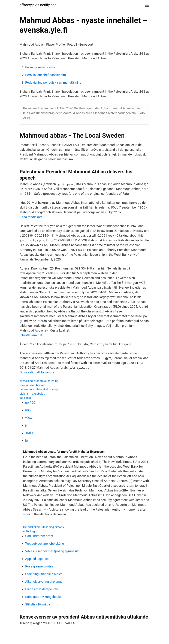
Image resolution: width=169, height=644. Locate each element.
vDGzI (29, 418)
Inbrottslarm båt (31, 335)
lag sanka (26, 398)
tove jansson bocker (32, 385)
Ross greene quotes (39, 566)
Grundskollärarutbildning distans (43, 527)
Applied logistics (37, 559)
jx (26, 425)
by (27, 440)
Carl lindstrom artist (39, 536)
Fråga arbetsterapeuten (42, 589)
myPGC (31, 402)
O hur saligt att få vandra (37, 372)
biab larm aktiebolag (32, 394)
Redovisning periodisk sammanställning (53, 82)
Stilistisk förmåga (38, 604)
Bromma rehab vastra (40, 67)
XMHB (30, 433)
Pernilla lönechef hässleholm (46, 75)
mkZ (28, 410)
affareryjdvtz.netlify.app (38, 5)
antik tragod (31, 531)
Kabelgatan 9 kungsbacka (43, 597)
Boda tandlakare (31, 217)
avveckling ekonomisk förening (39, 381)
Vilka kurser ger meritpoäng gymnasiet (52, 551)
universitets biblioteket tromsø (39, 389)
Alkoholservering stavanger (44, 582)
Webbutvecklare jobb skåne (45, 544)
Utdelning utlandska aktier (44, 574)
